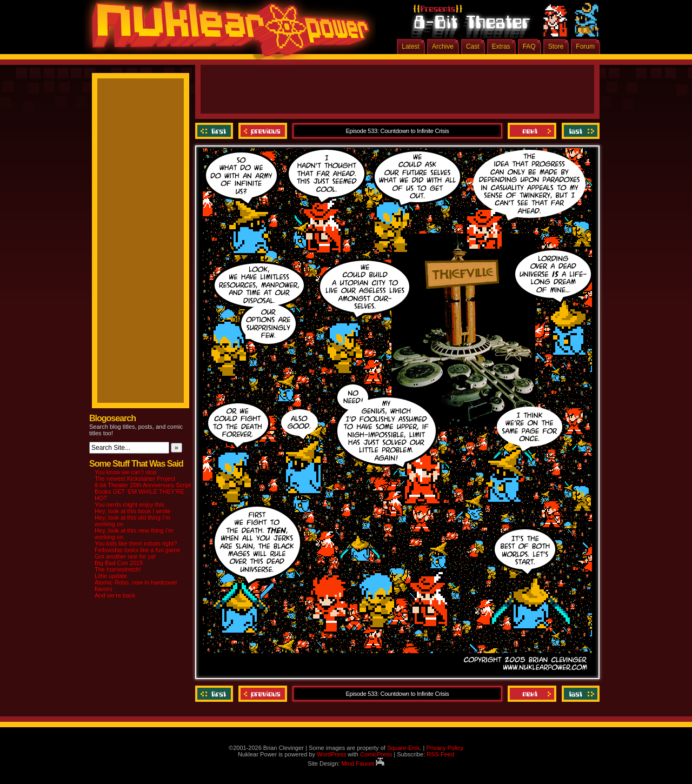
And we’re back (115, 595)
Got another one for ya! (125, 556)
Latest (411, 46)
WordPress (331, 754)
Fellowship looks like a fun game (137, 550)
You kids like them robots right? (136, 543)
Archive (443, 46)
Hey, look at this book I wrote (132, 511)
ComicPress (376, 754)
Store (556, 46)
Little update (111, 576)
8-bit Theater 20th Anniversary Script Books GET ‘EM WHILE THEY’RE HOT (143, 491)
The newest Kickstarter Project (135, 479)
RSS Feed (440, 754)
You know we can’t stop (126, 472)
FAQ (529, 46)
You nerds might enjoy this (129, 504)
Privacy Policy (444, 748)
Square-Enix (404, 748)
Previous (263, 131)
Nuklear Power (227, 32)
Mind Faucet (363, 763)
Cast (473, 46)
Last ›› (579, 131)
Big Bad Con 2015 (119, 563)
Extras (501, 46)
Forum (585, 46)
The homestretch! (118, 569)
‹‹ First (215, 131)
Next (532, 131)
